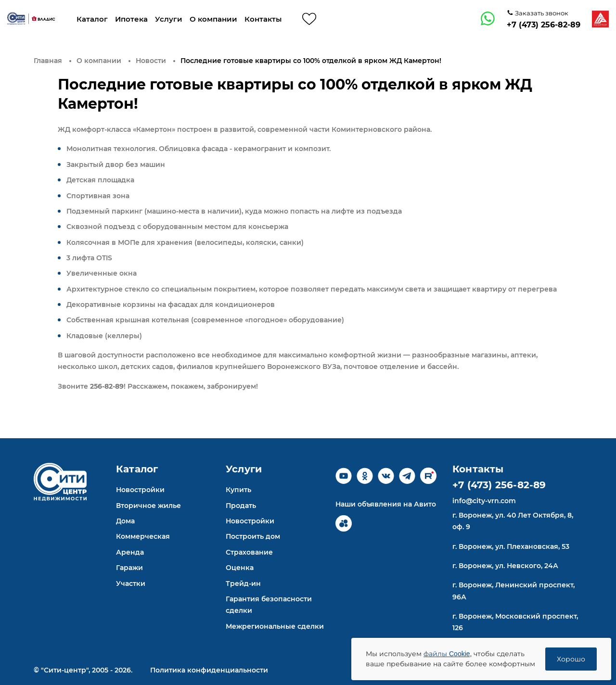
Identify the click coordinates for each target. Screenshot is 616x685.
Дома (125, 521)
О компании (213, 19)
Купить (238, 490)
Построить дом (253, 536)
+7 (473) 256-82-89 (544, 25)
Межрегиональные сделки (275, 626)
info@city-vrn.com (484, 501)
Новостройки (140, 490)
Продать (241, 506)
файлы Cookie (447, 654)
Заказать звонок (541, 13)
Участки (131, 584)
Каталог (92, 19)
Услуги (169, 19)
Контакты (263, 19)
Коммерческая (143, 536)
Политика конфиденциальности (209, 670)
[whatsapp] (488, 19)
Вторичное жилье (148, 506)
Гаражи (129, 568)
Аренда (130, 552)
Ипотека (131, 19)
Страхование (249, 552)
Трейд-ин (243, 584)
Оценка (240, 568)
